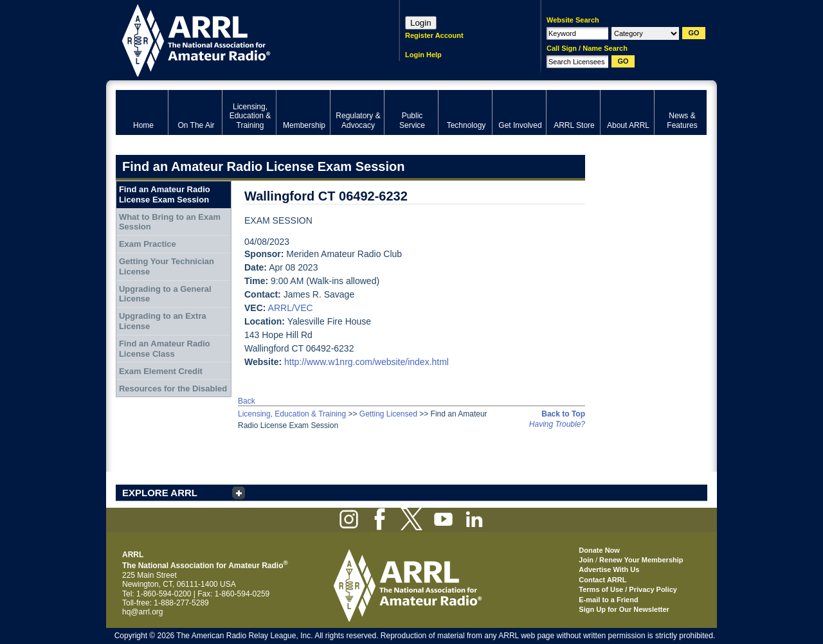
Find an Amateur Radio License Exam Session (165, 194)
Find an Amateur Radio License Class (165, 349)
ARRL (241, 39)
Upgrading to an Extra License (163, 321)
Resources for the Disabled (173, 389)
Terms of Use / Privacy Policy (628, 589)
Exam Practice (148, 244)
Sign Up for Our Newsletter (624, 609)
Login (421, 23)
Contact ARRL (602, 580)
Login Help (423, 55)
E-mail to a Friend (608, 600)
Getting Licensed (388, 414)
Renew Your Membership (641, 560)
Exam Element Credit (161, 371)
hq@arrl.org (143, 612)
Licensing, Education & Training (292, 414)
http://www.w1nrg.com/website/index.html (366, 362)
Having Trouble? (557, 424)
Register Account (434, 35)
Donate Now (599, 550)
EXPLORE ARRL (160, 493)
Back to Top (563, 414)
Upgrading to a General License (165, 294)
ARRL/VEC (291, 308)
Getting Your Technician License (167, 266)
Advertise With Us (609, 569)
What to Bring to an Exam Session (170, 222)
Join (586, 560)
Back (247, 401)
